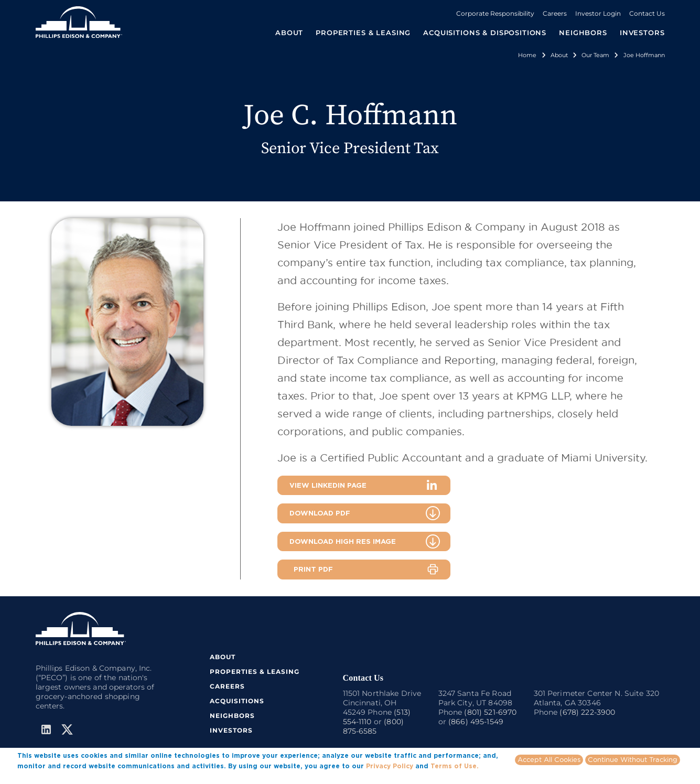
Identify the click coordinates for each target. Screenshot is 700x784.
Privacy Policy (390, 767)
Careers (555, 13)
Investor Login (598, 13)
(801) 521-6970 (490, 712)
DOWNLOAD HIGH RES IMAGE (343, 541)
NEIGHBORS (583, 33)
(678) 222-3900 (587, 712)
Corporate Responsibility (495, 13)
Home (527, 55)
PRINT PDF (313, 569)
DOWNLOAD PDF (320, 513)
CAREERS (227, 686)
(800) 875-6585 (373, 726)
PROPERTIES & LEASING (255, 672)
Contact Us (647, 13)
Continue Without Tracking (633, 761)
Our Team (595, 55)
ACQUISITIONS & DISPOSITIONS (485, 33)
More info (33, 777)
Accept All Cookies (549, 761)
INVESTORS (642, 33)
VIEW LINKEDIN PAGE (328, 485)
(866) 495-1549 (476, 722)
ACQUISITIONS (237, 701)
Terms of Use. (455, 767)
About (559, 55)
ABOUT (223, 657)
